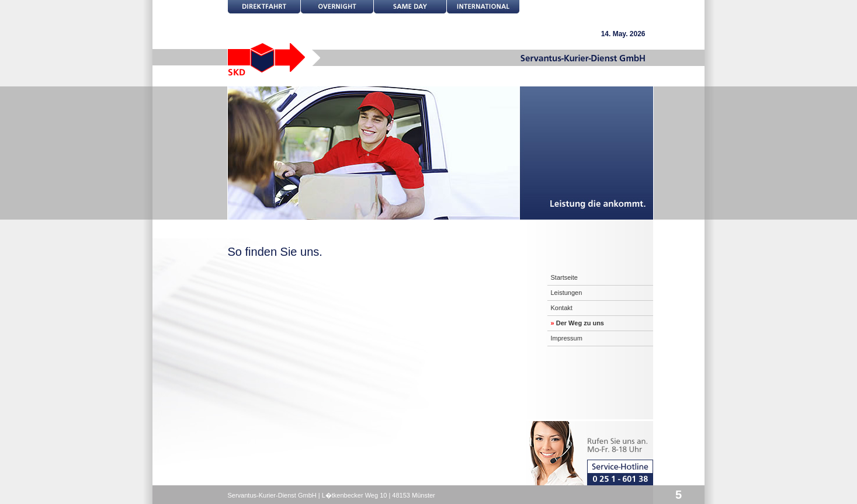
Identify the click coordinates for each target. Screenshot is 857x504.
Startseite (564, 277)
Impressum (567, 338)
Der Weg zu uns (578, 323)
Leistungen (567, 293)
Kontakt (562, 308)
